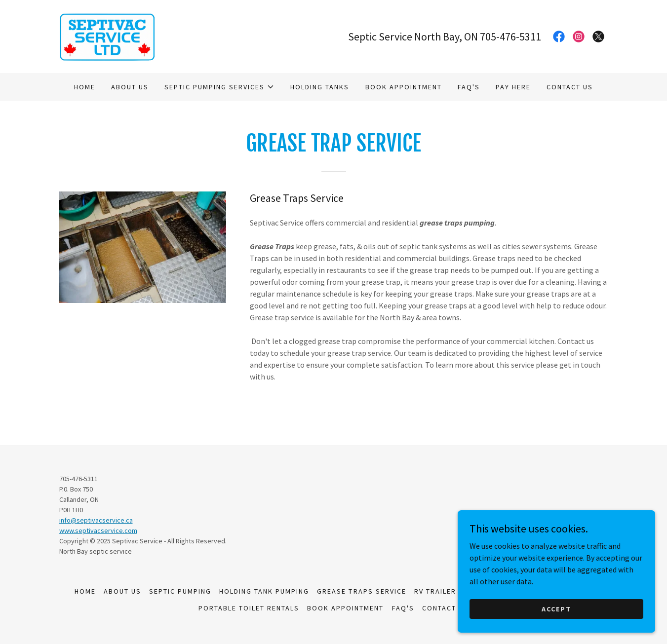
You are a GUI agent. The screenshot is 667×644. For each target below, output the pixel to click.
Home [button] (85, 591)
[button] (219, 87)
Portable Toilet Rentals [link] (249, 608)
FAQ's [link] (469, 87)
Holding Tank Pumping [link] (264, 591)
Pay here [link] (513, 87)
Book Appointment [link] (404, 87)
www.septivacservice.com (98, 530)
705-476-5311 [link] (510, 37)
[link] (107, 36)
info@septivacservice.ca (96, 520)
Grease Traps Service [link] (361, 591)
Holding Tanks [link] (320, 87)
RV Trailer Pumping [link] (453, 591)
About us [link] (130, 87)
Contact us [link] (570, 87)
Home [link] (85, 87)
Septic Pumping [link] (180, 591)
